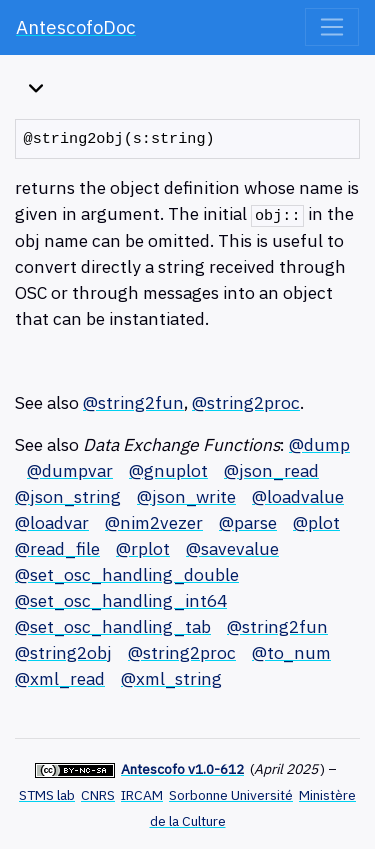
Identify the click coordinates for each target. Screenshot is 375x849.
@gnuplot (168, 470)
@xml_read (60, 678)
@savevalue (232, 548)
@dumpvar (70, 470)
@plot (316, 522)
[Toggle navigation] (332, 27)
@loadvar (52, 522)
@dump (319, 444)
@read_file (57, 548)
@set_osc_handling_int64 (121, 600)
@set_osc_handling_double (127, 574)
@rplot (143, 548)
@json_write (186, 496)
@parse (248, 522)
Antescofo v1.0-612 (182, 769)
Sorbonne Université (231, 795)
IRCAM (142, 795)
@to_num (291, 652)
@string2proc (246, 402)
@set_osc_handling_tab (113, 626)
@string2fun (133, 402)
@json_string (68, 496)
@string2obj (63, 652)
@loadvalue (298, 496)
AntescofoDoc (76, 27)
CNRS (98, 795)
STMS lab (47, 795)
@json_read (271, 470)
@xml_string (171, 678)
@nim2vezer (154, 522)
